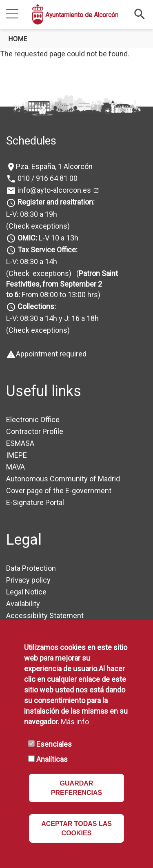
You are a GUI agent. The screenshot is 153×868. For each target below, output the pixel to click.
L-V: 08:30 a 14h (32, 262)
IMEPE (17, 455)
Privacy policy (28, 580)
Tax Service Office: (48, 250)
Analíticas (52, 759)
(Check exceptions (37, 226)
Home (18, 39)
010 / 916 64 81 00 (47, 178)
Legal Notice (26, 592)
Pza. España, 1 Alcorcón (54, 166)
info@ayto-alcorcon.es (53, 190)
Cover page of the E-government (59, 491)
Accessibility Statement (45, 615)
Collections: (37, 306)
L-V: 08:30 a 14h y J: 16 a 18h (52, 318)
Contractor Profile (35, 431)
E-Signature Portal (35, 502)
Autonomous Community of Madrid (63, 479)
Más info (75, 722)
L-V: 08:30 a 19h (32, 214)
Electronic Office (33, 420)
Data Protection (31, 568)
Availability (23, 604)
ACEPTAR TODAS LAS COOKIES (76, 828)
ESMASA (20, 443)
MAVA (16, 467)
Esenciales (54, 744)
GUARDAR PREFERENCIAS (76, 788)
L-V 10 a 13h (47, 238)
